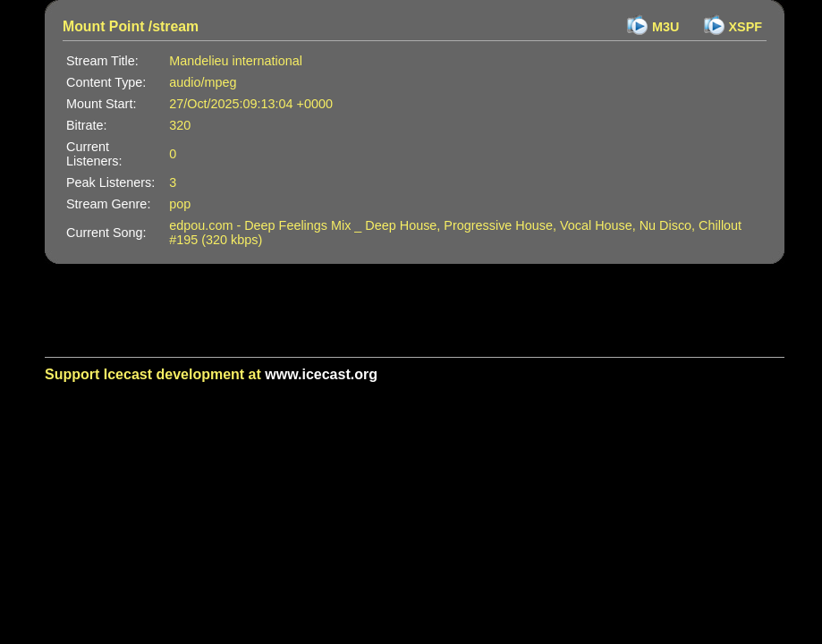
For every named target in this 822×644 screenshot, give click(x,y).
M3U (665, 27)
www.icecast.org (321, 374)
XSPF (746, 27)
